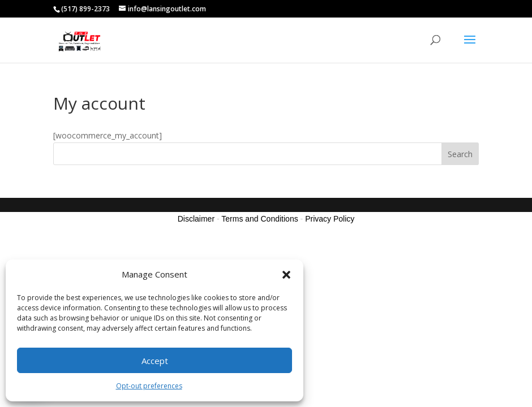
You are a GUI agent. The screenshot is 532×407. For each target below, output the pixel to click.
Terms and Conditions (259, 219)
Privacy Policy (330, 219)
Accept (155, 361)
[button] (286, 275)
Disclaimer (196, 219)
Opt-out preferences (149, 386)
